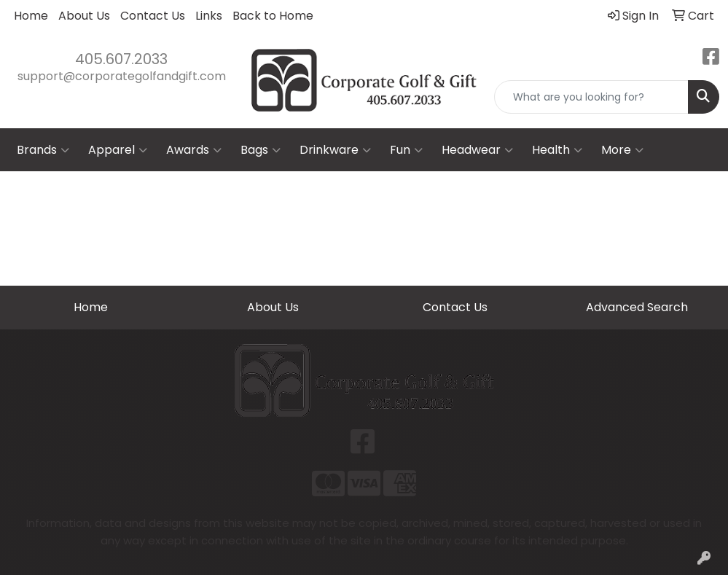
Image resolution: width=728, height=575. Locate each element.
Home (31, 16)
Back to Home (273, 16)
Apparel (118, 150)
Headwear (477, 150)
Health (557, 150)
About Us (84, 16)
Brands (43, 150)
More (622, 150)
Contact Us (153, 16)
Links (209, 16)
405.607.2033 (121, 59)
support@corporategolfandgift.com (122, 76)
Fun (406, 150)
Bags (261, 150)
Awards (194, 150)
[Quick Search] (591, 97)
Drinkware (335, 150)
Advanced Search (637, 307)
